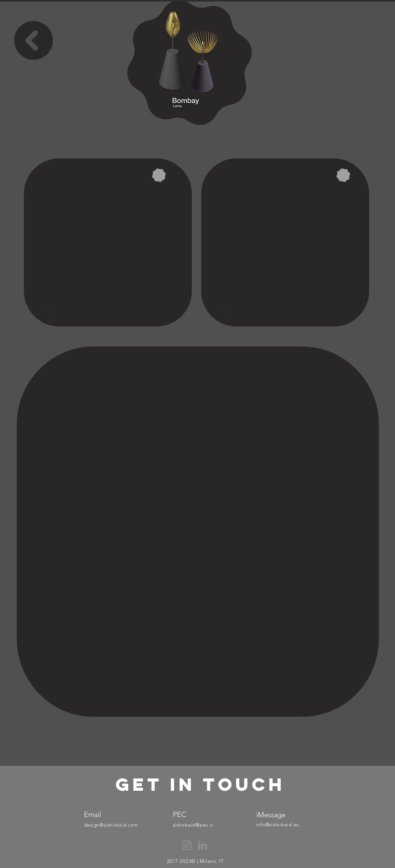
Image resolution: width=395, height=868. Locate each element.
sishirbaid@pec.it (193, 825)
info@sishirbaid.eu (278, 825)
